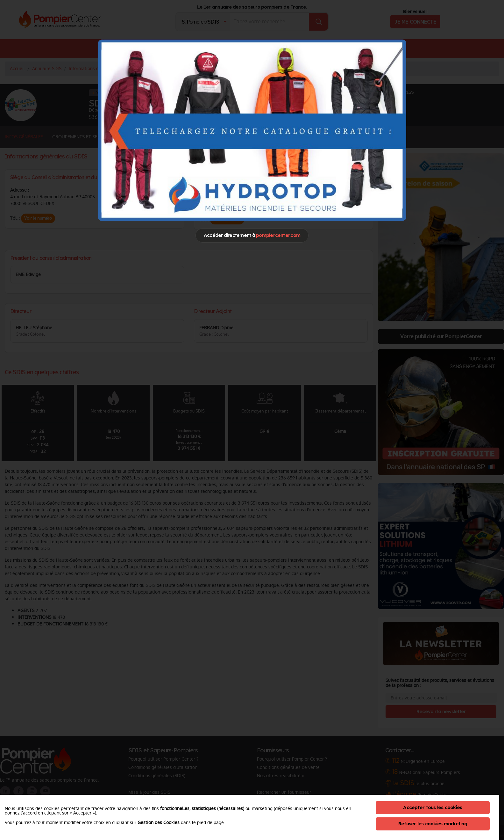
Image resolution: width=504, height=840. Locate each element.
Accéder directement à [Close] (252, 235)
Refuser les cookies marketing (433, 824)
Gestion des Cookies (159, 822)
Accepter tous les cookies (433, 807)
